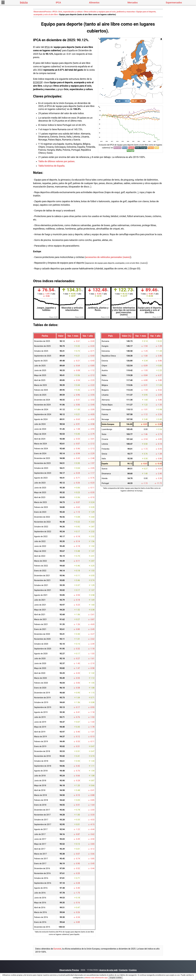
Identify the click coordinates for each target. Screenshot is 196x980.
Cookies (133, 970)
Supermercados (174, 3)
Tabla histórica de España (51, 166)
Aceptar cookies (116, 978)
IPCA (58, 3)
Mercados (133, 3)
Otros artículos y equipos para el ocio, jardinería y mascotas (109, 12)
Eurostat (57, 949)
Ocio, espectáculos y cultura (70, 12)
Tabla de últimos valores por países (56, 161)
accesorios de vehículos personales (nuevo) (108, 257)
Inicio (24, 3)
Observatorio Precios (69, 970)
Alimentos (94, 3)
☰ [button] (3, 3)
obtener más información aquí (96, 978)
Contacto (123, 970)
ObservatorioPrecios (42, 12)
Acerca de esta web (109, 970)
